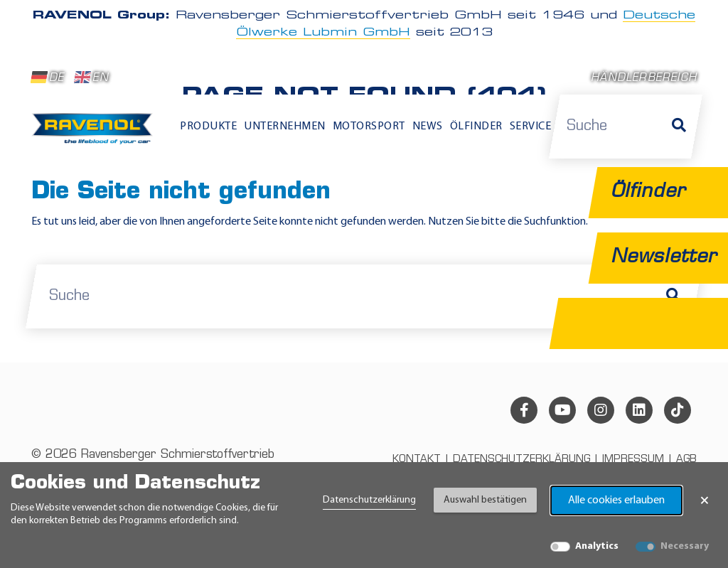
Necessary (685, 546)
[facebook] (524, 410)
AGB (686, 460)
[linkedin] (639, 410)
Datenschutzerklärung (369, 500)
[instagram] (601, 410)
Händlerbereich (644, 79)
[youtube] (562, 410)
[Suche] (679, 127)
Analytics (597, 546)
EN (91, 77)
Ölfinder (476, 127)
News (428, 127)
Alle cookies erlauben (616, 500)
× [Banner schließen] (705, 500)
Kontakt (417, 460)
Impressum (633, 460)
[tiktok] (678, 410)
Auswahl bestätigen (485, 500)
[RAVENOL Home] (95, 133)
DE (48, 77)
